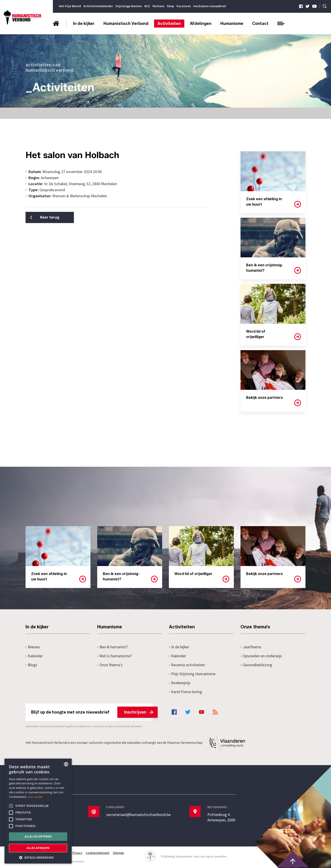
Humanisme (232, 24)
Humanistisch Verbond (126, 24)
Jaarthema (251, 647)
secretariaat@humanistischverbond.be (138, 815)
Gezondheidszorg (256, 665)
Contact (260, 24)
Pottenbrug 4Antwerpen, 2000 (221, 818)
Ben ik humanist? (112, 647)
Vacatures (184, 6)
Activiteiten (169, 24)
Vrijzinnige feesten (129, 6)
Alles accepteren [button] (38, 837)
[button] (38, 857)
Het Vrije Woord (70, 6)
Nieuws (33, 647)
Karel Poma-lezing (185, 692)
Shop (170, 6)
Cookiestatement (98, 853)
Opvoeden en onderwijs (261, 656)
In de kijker (84, 24)
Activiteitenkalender (98, 6)
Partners (158, 6)
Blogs (31, 665)
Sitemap (119, 853)
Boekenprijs (180, 683)
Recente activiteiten (187, 665)
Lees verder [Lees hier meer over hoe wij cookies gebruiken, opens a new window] (35, 797)
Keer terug (48, 217)
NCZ (147, 6)
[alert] (38, 811)
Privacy (77, 853)
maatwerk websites (73, 862)
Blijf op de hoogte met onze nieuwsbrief (92, 712)
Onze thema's (110, 665)
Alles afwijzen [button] (38, 848)
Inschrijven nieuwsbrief (210, 6)
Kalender (34, 656)
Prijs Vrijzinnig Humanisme (192, 674)
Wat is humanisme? (114, 656)
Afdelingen (201, 24)
